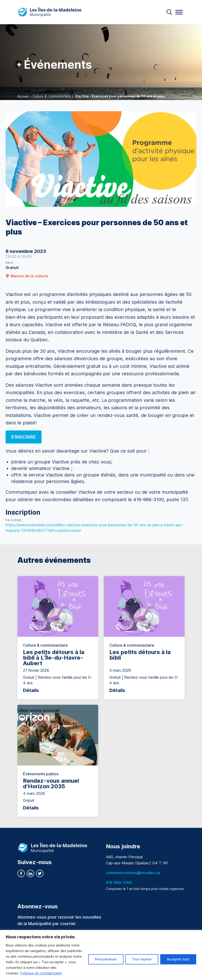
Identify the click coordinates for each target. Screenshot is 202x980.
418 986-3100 (119, 883)
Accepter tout (178, 959)
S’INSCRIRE (24, 437)
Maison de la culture (27, 276)
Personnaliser (106, 959)
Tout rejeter (142, 959)
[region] (101, 955)
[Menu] (179, 12)
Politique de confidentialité (41, 973)
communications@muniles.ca (133, 873)
